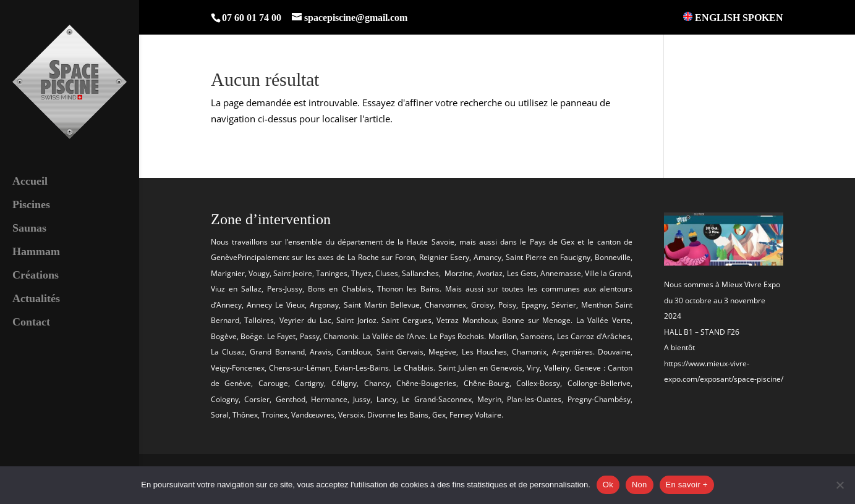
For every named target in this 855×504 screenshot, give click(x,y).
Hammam (36, 252)
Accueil (30, 182)
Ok (608, 485)
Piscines (31, 205)
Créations (36, 276)
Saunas (29, 229)
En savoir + (687, 485)
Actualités (36, 299)
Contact (31, 323)
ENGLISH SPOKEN (733, 18)
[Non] (840, 485)
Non (640, 485)
